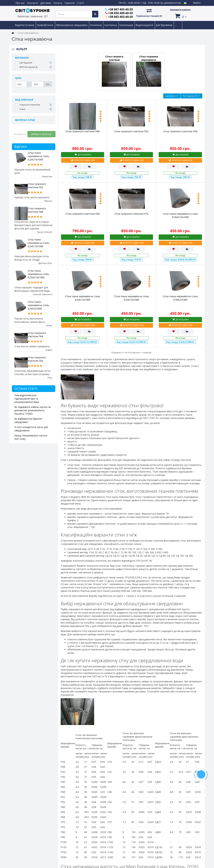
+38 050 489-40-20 (121, 13)
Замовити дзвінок (180, 10)
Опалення (96, 25)
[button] (180, 16)
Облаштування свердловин (72, 25)
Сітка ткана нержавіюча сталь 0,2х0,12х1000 (38, 243)
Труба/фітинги (45, 25)
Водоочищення (145, 25)
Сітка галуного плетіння (114, 71)
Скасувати (20, 134)
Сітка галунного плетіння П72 (131, 214)
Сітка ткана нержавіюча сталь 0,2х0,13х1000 (38, 156)
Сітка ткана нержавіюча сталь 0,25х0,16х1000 (38, 274)
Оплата (58, 3)
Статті (81, 3)
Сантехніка (111, 25)
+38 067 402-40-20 (121, 9)
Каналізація (127, 25)
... (176, 25)
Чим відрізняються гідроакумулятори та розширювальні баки (27, 399)
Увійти (197, 3)
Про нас (20, 3)
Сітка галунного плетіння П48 (37, 210)
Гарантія (70, 3)
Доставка (46, 3)
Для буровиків (164, 25)
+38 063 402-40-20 (121, 17)
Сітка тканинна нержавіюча (149, 71)
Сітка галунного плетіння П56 (37, 359)
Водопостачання (25, 25)
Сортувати (172, 96)
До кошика (83, 155)
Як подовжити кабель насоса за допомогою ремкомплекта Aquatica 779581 (33, 410)
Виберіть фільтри (41, 134)
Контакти (33, 3)
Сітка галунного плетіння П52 (37, 186)
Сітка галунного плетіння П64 (37, 335)
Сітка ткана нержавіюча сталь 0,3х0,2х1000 (38, 305)
